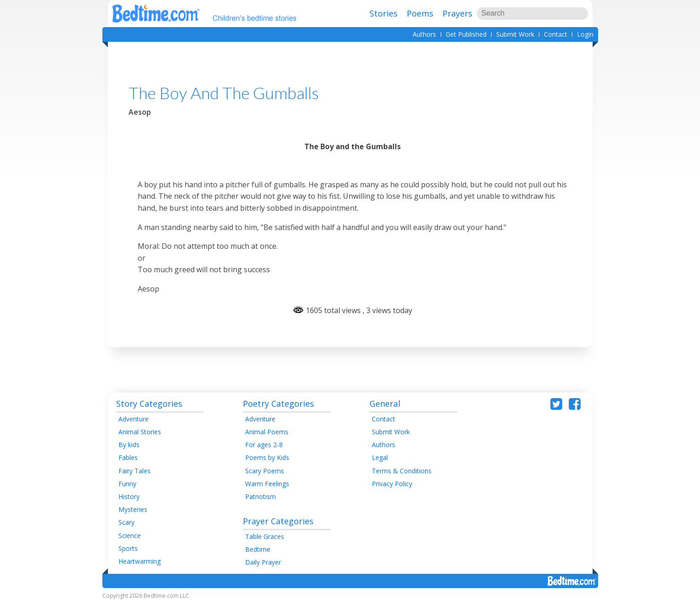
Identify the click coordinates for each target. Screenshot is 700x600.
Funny (127, 484)
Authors (424, 34)
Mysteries (133, 509)
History (129, 496)
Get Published (466, 34)
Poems (420, 13)
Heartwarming (140, 561)
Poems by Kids (267, 457)
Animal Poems (267, 432)
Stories (384, 13)
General (385, 404)
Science (130, 536)
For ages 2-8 (264, 445)
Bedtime (258, 549)
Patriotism (260, 496)
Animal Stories (140, 432)
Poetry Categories (278, 404)
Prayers (457, 13)
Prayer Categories (278, 521)
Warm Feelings (267, 484)
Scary (126, 522)
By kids (129, 445)
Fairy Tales (134, 471)
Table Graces (265, 536)
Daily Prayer (263, 562)
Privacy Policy (392, 484)
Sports (128, 548)
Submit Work (515, 34)
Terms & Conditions (402, 471)
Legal (380, 457)
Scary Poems (265, 471)
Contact (556, 34)
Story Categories (149, 404)
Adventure (134, 419)
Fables (128, 457)
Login (585, 34)
